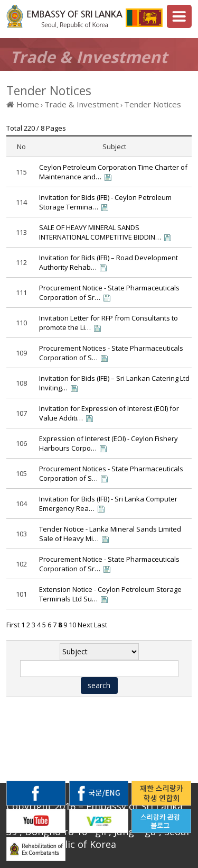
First (13, 625)
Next (85, 625)
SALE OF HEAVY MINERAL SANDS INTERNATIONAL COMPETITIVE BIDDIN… (100, 232)
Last (101, 625)
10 (72, 625)
